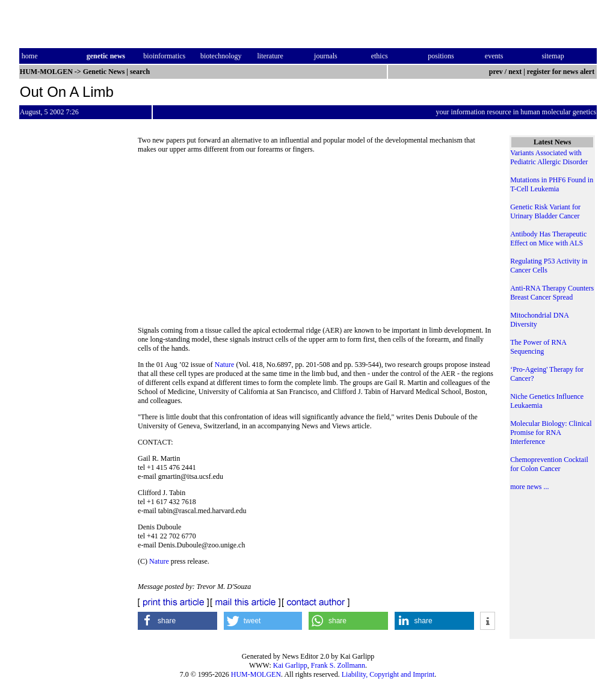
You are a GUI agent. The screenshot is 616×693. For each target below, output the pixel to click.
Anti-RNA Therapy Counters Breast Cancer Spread (552, 293)
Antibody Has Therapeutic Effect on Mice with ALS (548, 239)
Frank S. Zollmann (338, 665)
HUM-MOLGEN (256, 674)
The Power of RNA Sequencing (538, 347)
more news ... (529, 487)
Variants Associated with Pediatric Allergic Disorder (549, 157)
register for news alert (562, 72)
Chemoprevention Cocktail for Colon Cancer (549, 464)
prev (496, 72)
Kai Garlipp (290, 665)
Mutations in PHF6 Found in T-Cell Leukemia (552, 184)
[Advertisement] (316, 244)
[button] (177, 621)
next (515, 72)
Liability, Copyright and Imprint (388, 674)
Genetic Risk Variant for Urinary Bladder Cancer (545, 211)
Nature (225, 365)
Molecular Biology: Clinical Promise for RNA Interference (551, 433)
